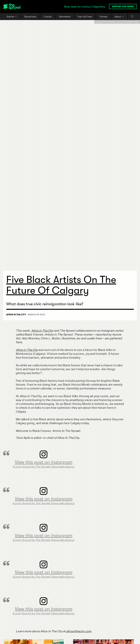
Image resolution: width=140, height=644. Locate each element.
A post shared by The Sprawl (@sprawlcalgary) (44, 467)
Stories (12, 16)
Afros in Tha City (42, 331)
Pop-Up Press (85, 16)
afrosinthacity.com (79, 631)
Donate (103, 16)
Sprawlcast (30, 16)
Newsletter (65, 16)
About (119, 16)
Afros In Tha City (16, 315)
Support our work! (123, 6)
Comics (48, 16)
